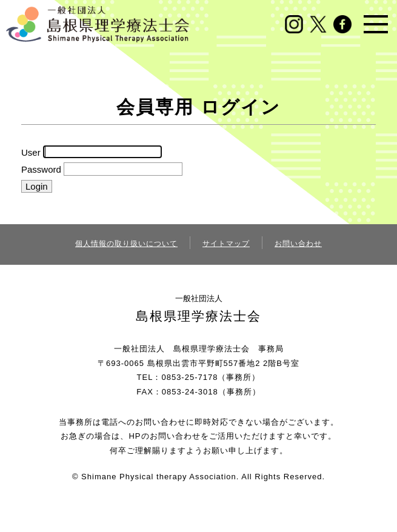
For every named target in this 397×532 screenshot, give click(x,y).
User (31, 152)
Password (41, 169)
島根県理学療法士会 (198, 316)
